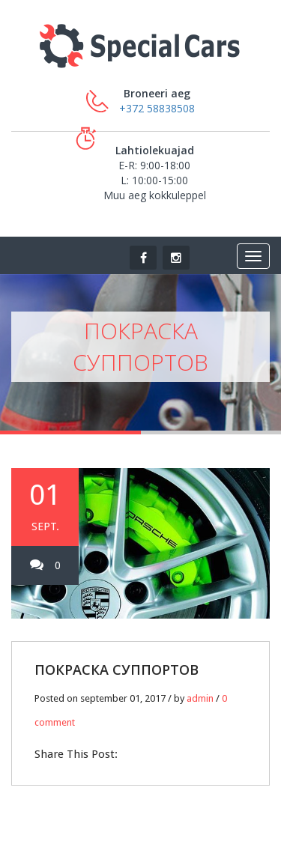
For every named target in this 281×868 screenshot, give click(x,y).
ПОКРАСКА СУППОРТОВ (117, 670)
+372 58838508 (157, 108)
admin (200, 698)
